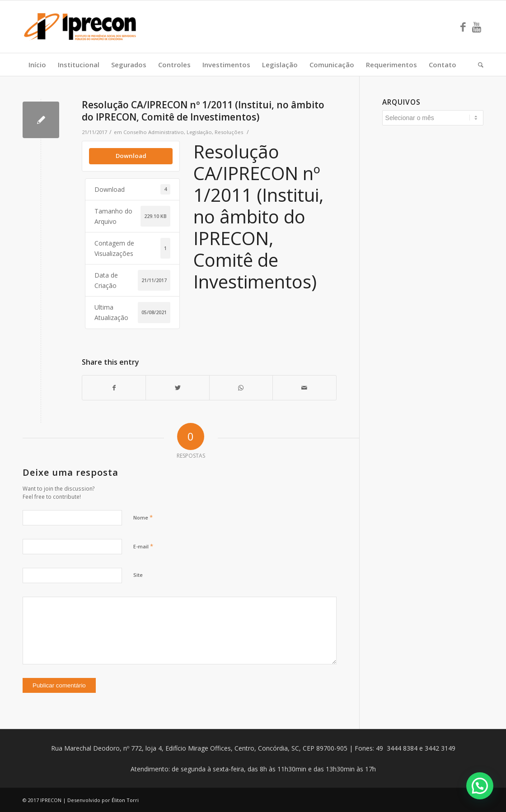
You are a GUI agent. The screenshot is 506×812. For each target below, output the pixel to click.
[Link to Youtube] (477, 27)
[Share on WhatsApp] (241, 388)
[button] (480, 786)
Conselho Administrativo (154, 132)
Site (138, 575)
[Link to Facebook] (463, 27)
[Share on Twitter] (177, 388)
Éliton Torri (125, 800)
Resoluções (229, 132)
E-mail (143, 546)
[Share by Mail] (304, 388)
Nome (143, 517)
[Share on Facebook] (114, 388)
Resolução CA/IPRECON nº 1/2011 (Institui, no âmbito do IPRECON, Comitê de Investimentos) (203, 111)
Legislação (199, 132)
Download (131, 156)
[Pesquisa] (478, 65)
